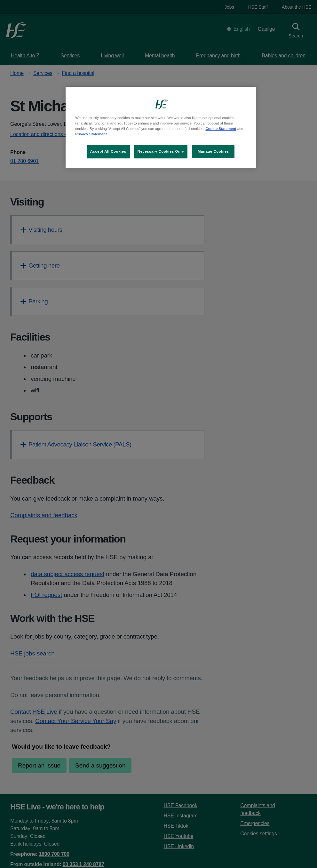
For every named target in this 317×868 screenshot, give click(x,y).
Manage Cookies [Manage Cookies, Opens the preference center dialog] (213, 151)
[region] (161, 128)
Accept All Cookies (108, 151)
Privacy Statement (91, 134)
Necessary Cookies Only (161, 151)
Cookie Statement (221, 129)
